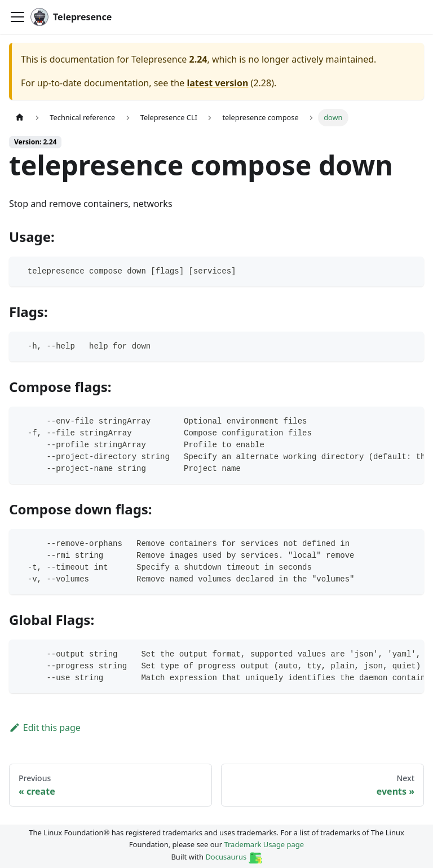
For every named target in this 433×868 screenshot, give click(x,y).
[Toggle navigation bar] (17, 17)
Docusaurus (233, 857)
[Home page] (20, 118)
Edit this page (45, 728)
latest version (217, 83)
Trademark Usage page (264, 844)
